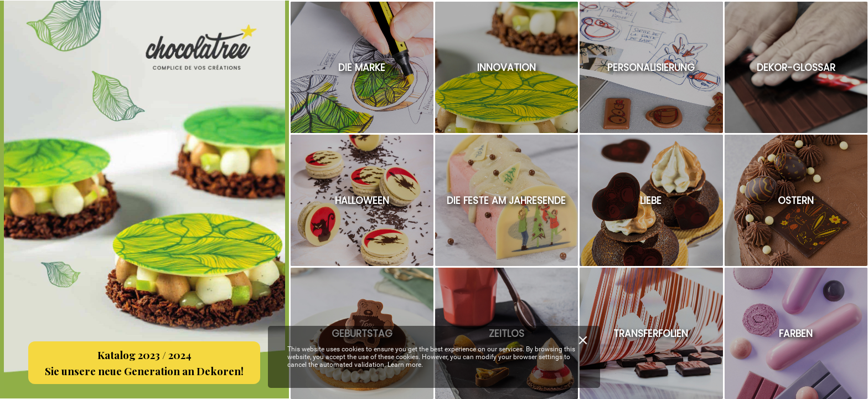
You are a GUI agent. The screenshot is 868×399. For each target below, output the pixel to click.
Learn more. (405, 365)
